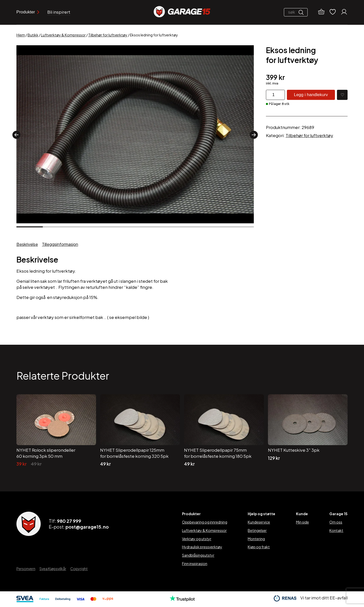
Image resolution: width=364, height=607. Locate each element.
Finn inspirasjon (195, 563)
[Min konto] (344, 12)
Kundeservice (259, 522)
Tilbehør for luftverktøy (108, 35)
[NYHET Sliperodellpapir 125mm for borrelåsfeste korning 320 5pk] (140, 431)
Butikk (33, 35)
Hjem (21, 35)
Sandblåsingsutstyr (198, 555)
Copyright (79, 569)
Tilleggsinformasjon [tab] (60, 244)
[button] (16, 135)
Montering (256, 539)
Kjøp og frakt (259, 547)
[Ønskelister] (333, 12)
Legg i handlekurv (311, 95)
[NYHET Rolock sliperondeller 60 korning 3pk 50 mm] (56, 431)
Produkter (28, 12)
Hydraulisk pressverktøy (202, 547)
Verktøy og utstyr (197, 539)
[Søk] (302, 12)
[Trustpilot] (182, 600)
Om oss (336, 522)
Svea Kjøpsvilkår (53, 569)
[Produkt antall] (275, 95)
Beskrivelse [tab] (27, 244)
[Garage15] (182, 12)
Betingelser (257, 530)
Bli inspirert (59, 12)
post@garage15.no (87, 527)
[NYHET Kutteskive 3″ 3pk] (308, 431)
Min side (302, 522)
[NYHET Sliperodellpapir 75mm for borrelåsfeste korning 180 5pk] (224, 431)
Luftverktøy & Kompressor (63, 35)
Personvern (26, 569)
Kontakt (336, 530)
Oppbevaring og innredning (205, 522)
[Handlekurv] (321, 12)
